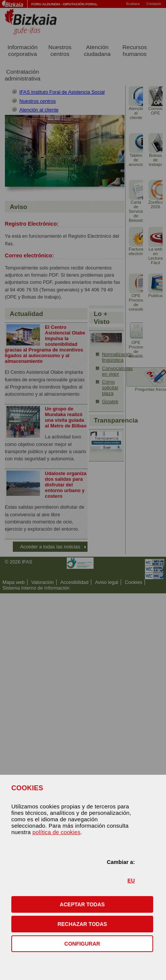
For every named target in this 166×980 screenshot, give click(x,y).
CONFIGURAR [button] (82, 944)
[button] (82, 904)
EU (131, 881)
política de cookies (56, 832)
